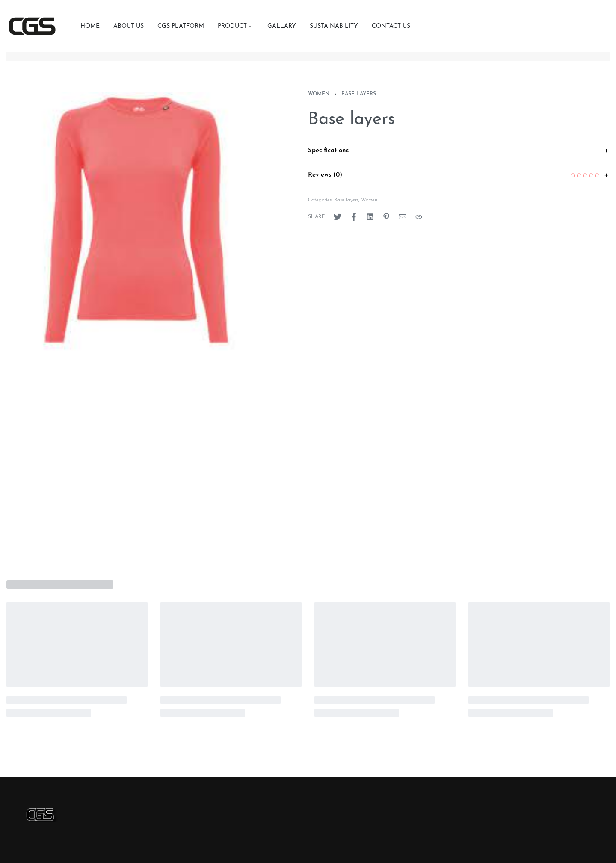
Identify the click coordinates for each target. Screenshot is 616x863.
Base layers (359, 94)
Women (319, 94)
